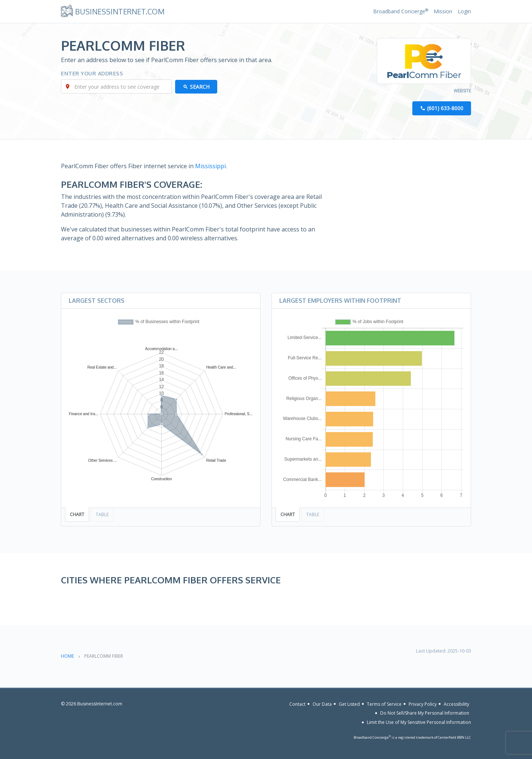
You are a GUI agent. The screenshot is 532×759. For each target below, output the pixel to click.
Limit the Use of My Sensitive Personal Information (419, 722)
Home (67, 656)
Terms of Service (384, 704)
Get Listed (349, 704)
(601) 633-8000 (445, 109)
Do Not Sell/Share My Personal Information (425, 713)
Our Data (322, 704)
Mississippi (210, 166)
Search (200, 87)
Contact (297, 704)
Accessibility (456, 704)
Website (462, 91)
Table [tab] (102, 515)
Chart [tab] (77, 515)
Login (464, 11)
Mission (443, 11)
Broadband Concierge (401, 11)
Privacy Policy (423, 704)
